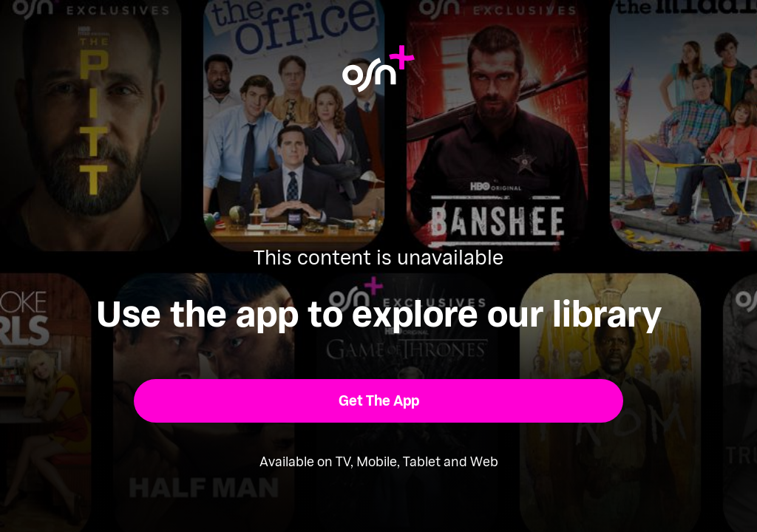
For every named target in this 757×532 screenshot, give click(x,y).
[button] (379, 401)
